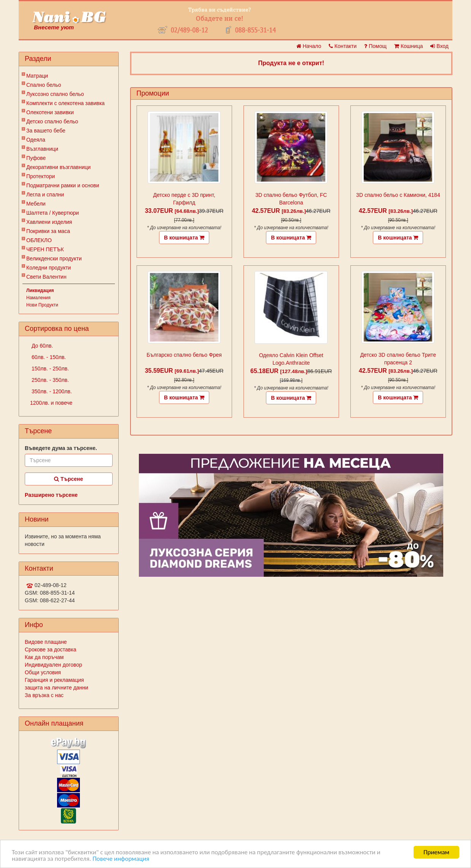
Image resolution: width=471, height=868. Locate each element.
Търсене (68, 479)
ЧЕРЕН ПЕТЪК (45, 249)
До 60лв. (41, 346)
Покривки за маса (48, 231)
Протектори (41, 176)
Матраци (37, 76)
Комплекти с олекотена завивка (65, 103)
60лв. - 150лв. (48, 357)
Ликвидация (40, 290)
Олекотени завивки (50, 112)
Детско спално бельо (52, 121)
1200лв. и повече (51, 403)
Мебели (36, 204)
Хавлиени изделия (49, 222)
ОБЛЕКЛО (39, 240)
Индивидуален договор (53, 665)
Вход (439, 46)
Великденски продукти (54, 258)
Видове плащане (46, 642)
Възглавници (42, 149)
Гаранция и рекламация (54, 680)
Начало (309, 46)
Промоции (153, 93)
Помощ (375, 46)
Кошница (408, 46)
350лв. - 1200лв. (51, 391)
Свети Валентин (46, 277)
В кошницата (184, 238)
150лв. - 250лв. (49, 369)
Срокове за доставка (50, 649)
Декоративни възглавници (58, 167)
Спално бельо (44, 85)
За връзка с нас (44, 695)
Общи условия (43, 672)
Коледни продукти (49, 268)
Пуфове (36, 158)
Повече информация (121, 859)
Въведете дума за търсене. (61, 448)
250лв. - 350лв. (49, 380)
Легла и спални (45, 195)
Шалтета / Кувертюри (53, 213)
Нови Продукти (42, 305)
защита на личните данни (56, 688)
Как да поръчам (44, 657)
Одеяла (36, 140)
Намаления (38, 298)
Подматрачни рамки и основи (63, 185)
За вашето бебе (46, 131)
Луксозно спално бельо (55, 94)
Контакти (343, 46)
